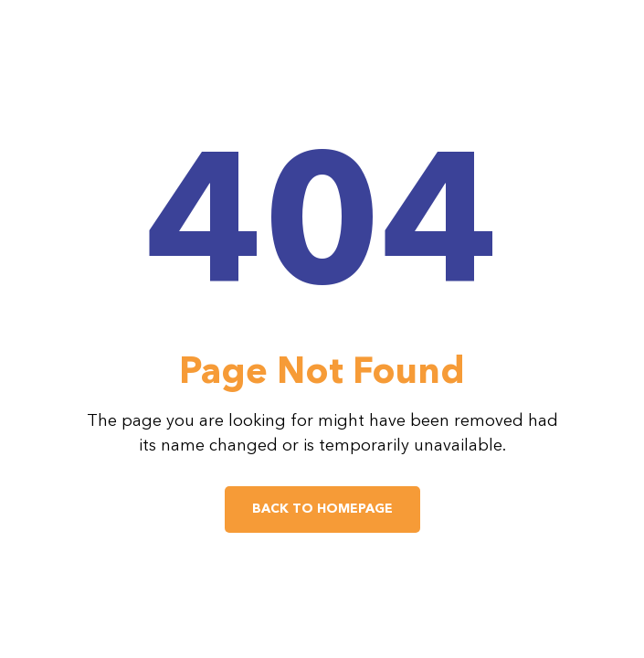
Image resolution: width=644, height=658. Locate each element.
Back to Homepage (322, 509)
